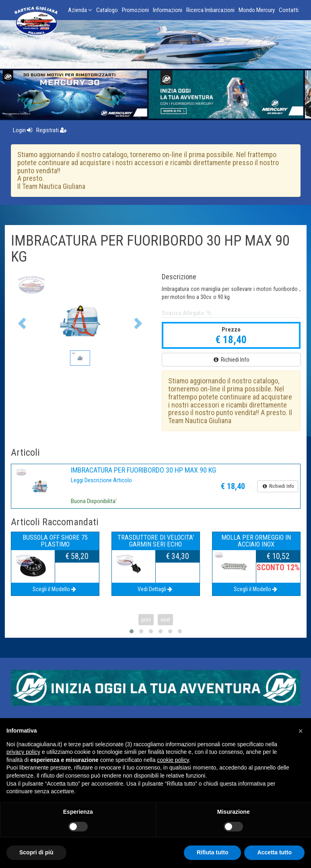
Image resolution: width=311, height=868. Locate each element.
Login (23, 130)
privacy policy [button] (23, 752)
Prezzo (231, 330)
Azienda (80, 10)
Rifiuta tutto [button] (213, 852)
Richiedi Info (231, 360)
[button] (21, 321)
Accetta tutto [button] (274, 852)
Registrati (51, 130)
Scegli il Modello (55, 589)
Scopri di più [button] (36, 852)
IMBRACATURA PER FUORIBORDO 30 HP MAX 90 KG (143, 470)
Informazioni (168, 10)
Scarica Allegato (187, 313)
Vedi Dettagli (155, 589)
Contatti (289, 10)
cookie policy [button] (173, 760)
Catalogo (107, 10)
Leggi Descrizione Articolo (101, 480)
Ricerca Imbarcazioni (210, 10)
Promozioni (135, 10)
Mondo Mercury (257, 10)
